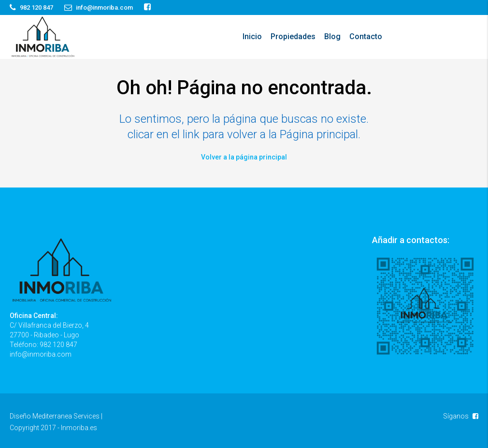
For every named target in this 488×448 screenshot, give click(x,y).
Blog (332, 36)
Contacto (366, 36)
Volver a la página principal (244, 157)
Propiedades (293, 36)
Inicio (252, 36)
